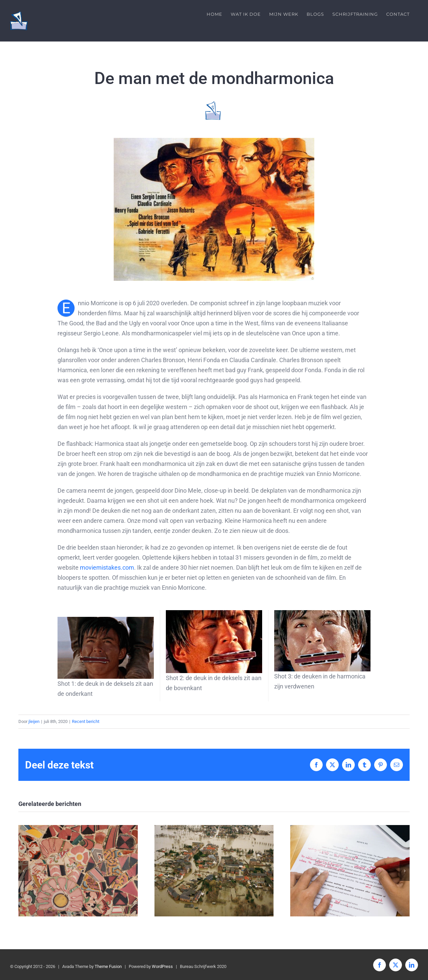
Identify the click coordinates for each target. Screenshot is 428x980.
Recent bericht (86, 721)
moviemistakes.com (107, 567)
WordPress (162, 966)
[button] (23, 871)
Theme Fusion (108, 966)
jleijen (34, 721)
